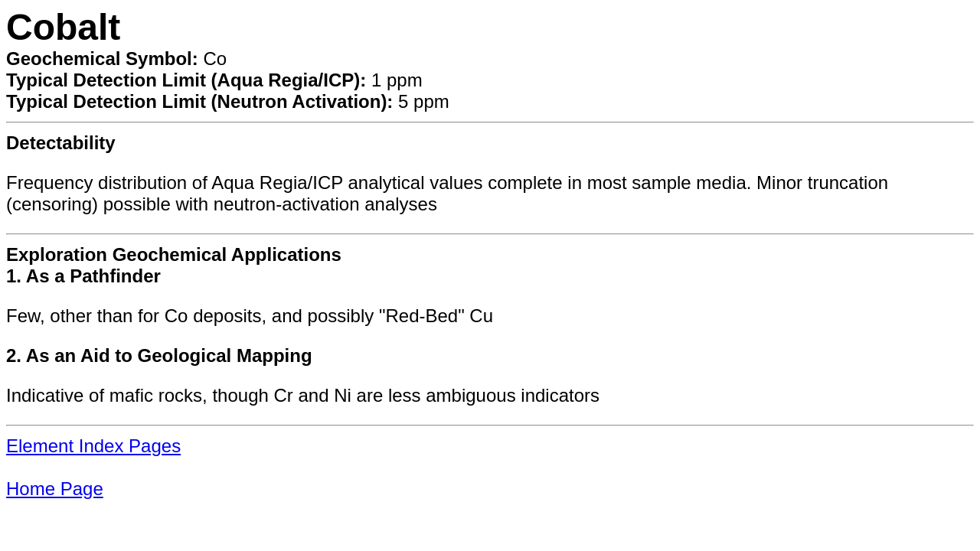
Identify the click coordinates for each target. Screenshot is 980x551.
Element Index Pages (93, 446)
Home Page (55, 489)
